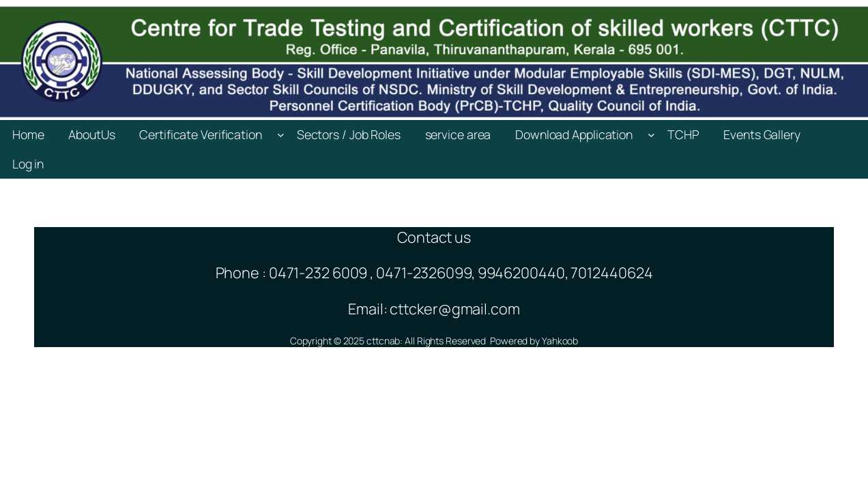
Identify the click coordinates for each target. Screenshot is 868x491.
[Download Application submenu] (651, 135)
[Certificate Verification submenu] (281, 135)
